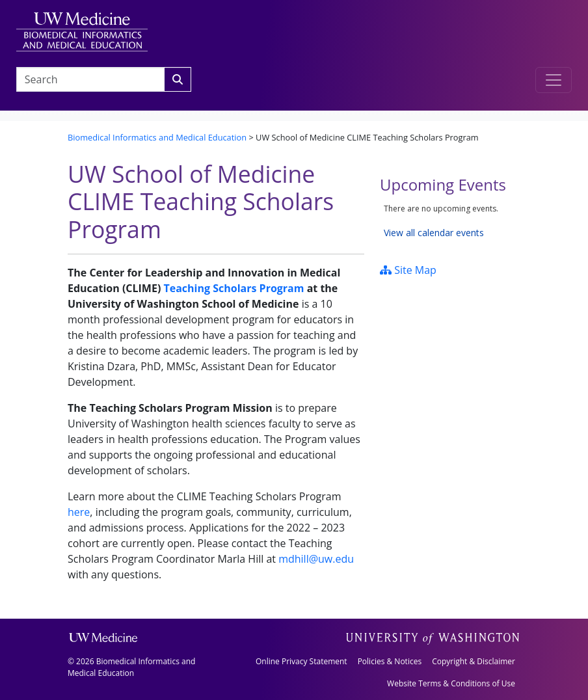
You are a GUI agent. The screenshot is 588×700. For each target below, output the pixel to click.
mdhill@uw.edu (316, 559)
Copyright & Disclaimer (474, 661)
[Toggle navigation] (554, 80)
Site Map (408, 270)
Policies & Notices (390, 661)
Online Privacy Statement (301, 661)
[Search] (178, 79)
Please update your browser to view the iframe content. (450, 221)
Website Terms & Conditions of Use (451, 683)
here (79, 512)
